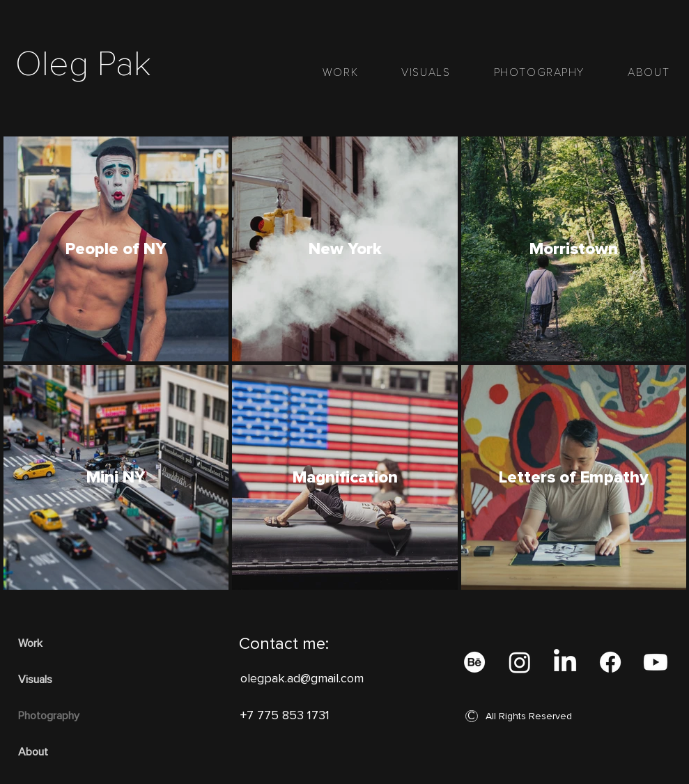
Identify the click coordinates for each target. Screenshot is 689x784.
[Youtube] (656, 662)
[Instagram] (520, 662)
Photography (49, 716)
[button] (472, 716)
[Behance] (474, 662)
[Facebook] (610, 662)
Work (30, 643)
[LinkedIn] (565, 662)
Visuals (35, 680)
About (33, 752)
